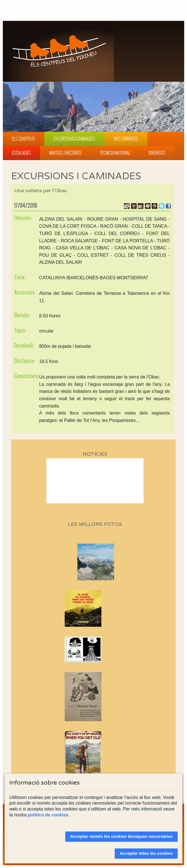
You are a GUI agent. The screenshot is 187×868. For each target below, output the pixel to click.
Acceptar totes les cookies (146, 853)
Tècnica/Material (115, 153)
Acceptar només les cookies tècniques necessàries (121, 836)
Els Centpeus (23, 139)
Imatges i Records (65, 153)
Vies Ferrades (126, 139)
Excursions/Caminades (74, 139)
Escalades (21, 153)
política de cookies (48, 815)
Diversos (157, 153)
